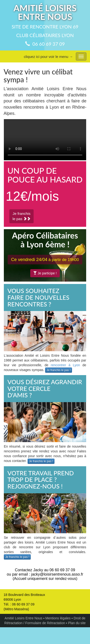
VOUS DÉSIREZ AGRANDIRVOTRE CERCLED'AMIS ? (45, 388)
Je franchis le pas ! (59, 370)
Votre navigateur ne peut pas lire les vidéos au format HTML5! (45, 140)
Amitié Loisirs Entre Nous (23, 618)
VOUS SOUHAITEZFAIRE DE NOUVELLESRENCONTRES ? (38, 297)
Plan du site (77, 623)
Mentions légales (58, 618)
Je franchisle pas (21, 216)
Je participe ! (45, 273)
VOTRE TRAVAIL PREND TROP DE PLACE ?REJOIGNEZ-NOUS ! (41, 480)
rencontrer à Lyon (66, 365)
